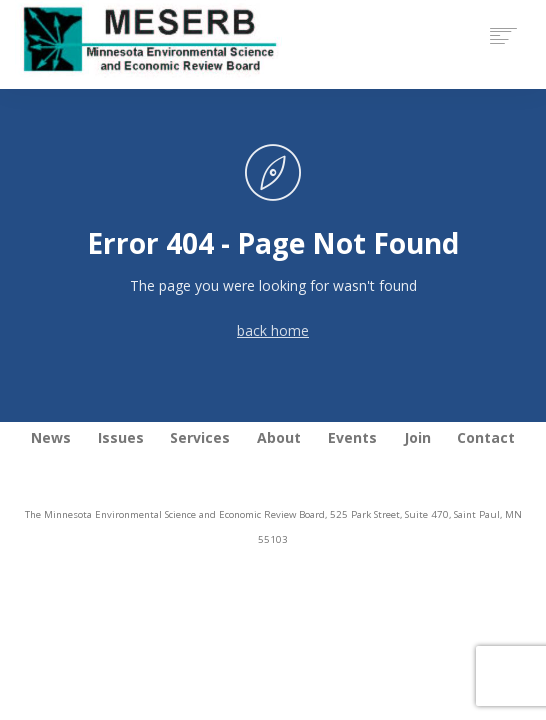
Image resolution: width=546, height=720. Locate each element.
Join (417, 437)
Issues (121, 437)
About (279, 437)
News (51, 437)
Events (352, 437)
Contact (486, 437)
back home (273, 330)
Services (200, 437)
